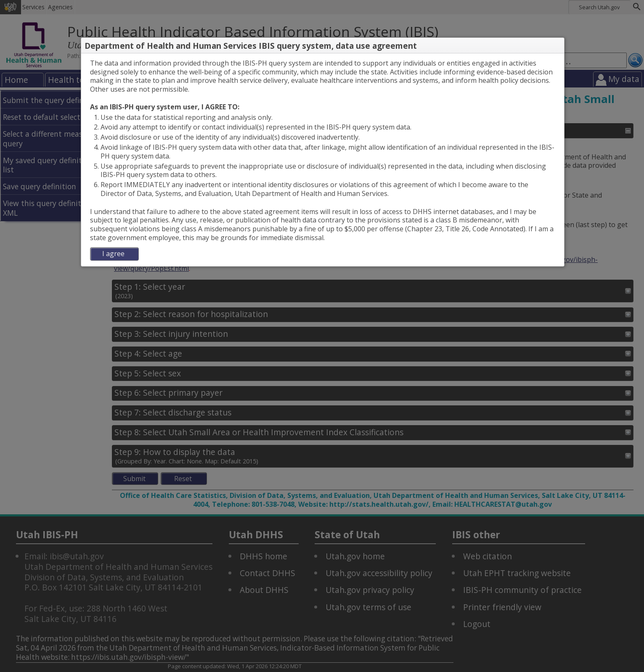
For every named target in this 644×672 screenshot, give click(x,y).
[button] (557, 46)
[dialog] (323, 160)
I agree (113, 254)
